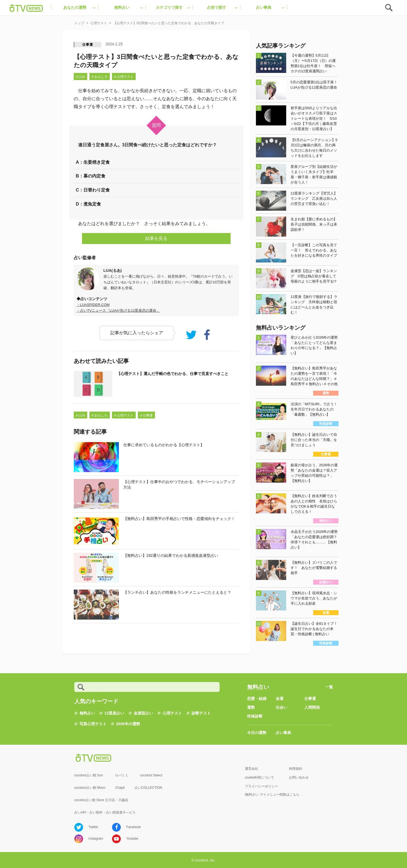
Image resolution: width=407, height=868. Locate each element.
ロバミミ (122, 775)
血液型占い (143, 713)
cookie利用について (260, 777)
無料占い (87, 713)
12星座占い (114, 713)
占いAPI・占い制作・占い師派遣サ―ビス (105, 812)
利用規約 (296, 769)
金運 (280, 699)
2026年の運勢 (128, 724)
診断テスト (201, 713)
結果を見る (156, 238)
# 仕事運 (146, 415)
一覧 (329, 687)
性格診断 (255, 716)
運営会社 (252, 769)
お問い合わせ (299, 777)
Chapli (120, 788)
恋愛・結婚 (257, 699)
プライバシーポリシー (261, 786)
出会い (282, 707)
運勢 (251, 707)
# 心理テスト (124, 77)
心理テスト (172, 713)
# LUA (80, 77)
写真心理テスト (93, 724)
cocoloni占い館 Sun (89, 775)
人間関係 (312, 707)
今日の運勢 (257, 733)
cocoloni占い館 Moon (90, 788)
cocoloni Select (151, 775)
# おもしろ (100, 77)
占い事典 (283, 733)
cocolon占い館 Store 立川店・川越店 (101, 800)
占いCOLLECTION (148, 788)
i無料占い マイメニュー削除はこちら (272, 795)
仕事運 (88, 45)
